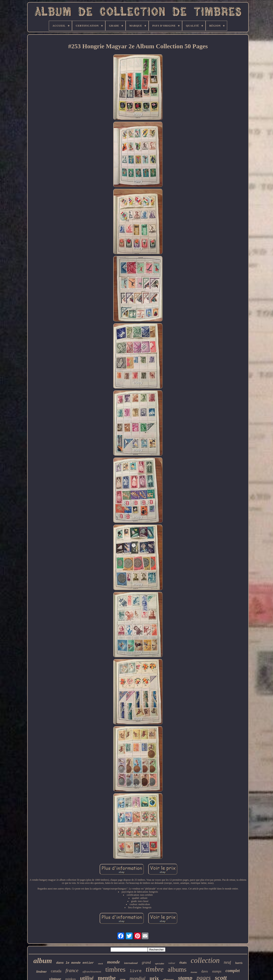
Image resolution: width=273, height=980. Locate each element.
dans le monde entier (75, 963)
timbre (155, 969)
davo (205, 971)
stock (100, 963)
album (43, 961)
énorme (194, 972)
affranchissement (92, 972)
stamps (217, 971)
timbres (115, 969)
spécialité (159, 963)
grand (146, 962)
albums (177, 969)
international (131, 963)
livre (136, 971)
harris (239, 963)
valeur (172, 963)
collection (205, 960)
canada (56, 971)
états (183, 963)
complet (233, 971)
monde (114, 962)
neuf (227, 962)
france (72, 970)
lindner (41, 972)
